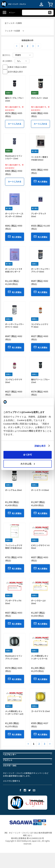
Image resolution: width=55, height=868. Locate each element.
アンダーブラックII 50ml (13, 602)
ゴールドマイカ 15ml (40, 711)
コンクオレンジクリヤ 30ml (40, 326)
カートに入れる (15, 124)
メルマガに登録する (12, 781)
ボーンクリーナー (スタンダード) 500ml (14, 215)
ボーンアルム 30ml (13, 490)
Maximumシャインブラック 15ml (14, 657)
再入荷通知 (40, 181)
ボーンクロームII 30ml (38, 602)
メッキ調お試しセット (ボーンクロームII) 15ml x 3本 (14, 714)
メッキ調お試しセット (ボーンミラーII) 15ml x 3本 (40, 659)
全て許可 (28, 455)
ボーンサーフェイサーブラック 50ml (40, 270)
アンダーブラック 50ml (39, 215)
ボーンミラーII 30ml (40, 490)
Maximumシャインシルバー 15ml (14, 157)
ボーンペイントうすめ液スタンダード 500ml (14, 272)
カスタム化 (28, 464)
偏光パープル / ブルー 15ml (14, 99)
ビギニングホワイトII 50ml (40, 547)
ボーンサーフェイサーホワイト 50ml (15, 326)
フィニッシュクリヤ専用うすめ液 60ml (14, 547)
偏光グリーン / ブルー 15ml (40, 381)
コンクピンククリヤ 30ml (14, 381)
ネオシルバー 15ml (39, 98)
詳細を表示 (40, 446)
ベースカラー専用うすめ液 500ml (40, 158)
